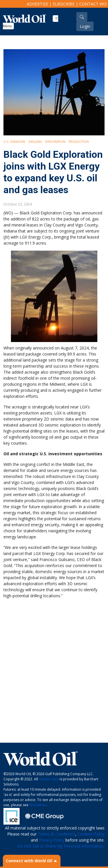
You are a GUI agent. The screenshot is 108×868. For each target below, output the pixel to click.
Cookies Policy (91, 834)
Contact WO (93, 4)
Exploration (55, 142)
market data (49, 779)
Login (85, 26)
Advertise (37, 4)
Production (79, 142)
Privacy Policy (52, 840)
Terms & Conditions (56, 834)
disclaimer (38, 805)
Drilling (35, 142)
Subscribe (64, 4)
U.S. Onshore (14, 142)
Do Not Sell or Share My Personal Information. (61, 846)
